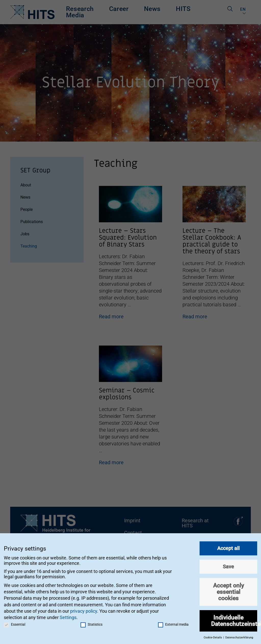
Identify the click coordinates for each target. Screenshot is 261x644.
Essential (15, 623)
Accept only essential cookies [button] (229, 590)
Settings (68, 616)
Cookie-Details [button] (213, 636)
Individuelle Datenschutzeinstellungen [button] (234, 619)
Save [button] (228, 565)
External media (173, 623)
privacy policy (84, 609)
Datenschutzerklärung (239, 636)
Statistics (92, 623)
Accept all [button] (228, 547)
